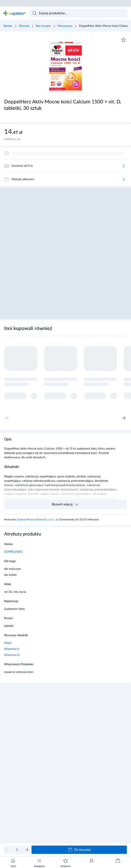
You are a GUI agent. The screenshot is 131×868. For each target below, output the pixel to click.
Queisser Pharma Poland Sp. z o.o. (36, 520)
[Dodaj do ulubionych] (124, 40)
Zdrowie (24, 26)
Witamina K (12, 649)
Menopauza (65, 26)
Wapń (8, 643)
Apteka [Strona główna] (8, 26)
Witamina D (12, 655)
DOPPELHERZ (13, 552)
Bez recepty (43, 26)
